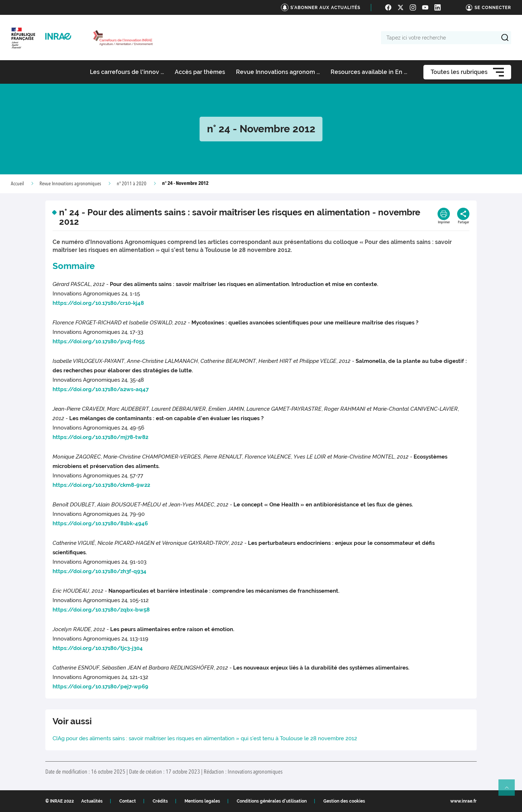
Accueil (17, 184)
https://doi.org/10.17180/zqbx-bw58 (101, 610)
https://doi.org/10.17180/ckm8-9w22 (101, 485)
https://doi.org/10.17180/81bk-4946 (100, 523)
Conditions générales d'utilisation (272, 801)
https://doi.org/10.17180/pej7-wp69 (100, 687)
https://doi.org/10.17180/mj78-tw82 (100, 437)
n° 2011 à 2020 (132, 184)
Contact (128, 801)
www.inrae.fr (463, 801)
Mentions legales (202, 801)
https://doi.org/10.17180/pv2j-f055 (99, 341)
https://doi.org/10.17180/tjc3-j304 (98, 648)
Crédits (160, 801)
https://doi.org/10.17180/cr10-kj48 (98, 303)
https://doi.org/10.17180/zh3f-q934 (100, 571)
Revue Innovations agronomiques (70, 184)
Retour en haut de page (510, 791)
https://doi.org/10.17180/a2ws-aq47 (101, 389)
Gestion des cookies (344, 801)
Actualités (92, 801)
